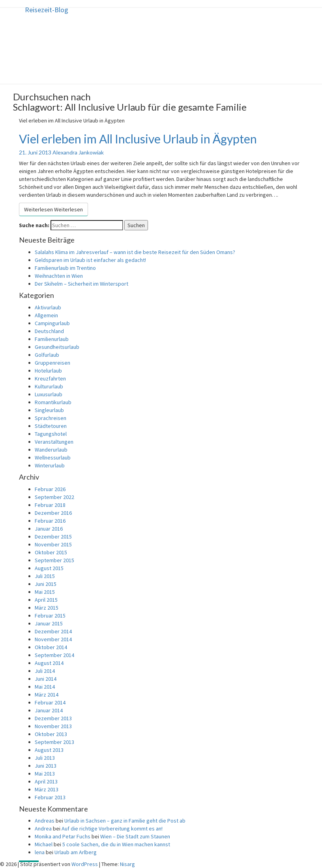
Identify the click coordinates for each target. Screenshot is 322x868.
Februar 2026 (50, 489)
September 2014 (54, 655)
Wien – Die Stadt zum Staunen (135, 836)
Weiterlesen (53, 209)
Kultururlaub (49, 386)
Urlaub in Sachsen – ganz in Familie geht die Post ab (125, 821)
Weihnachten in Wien (59, 276)
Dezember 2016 (53, 513)
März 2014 (47, 695)
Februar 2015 (50, 616)
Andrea (43, 828)
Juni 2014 (46, 679)
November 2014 (53, 639)
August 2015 (49, 568)
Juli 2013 (45, 758)
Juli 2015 (45, 576)
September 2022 (54, 497)
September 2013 (54, 742)
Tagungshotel (51, 434)
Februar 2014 (50, 702)
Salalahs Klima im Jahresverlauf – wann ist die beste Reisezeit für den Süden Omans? (135, 252)
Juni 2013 (46, 766)
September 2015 (54, 560)
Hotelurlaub (48, 371)
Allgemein (46, 315)
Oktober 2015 (51, 552)
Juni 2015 (46, 584)
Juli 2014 (45, 671)
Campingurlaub (52, 323)
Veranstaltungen (54, 442)
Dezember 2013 (53, 718)
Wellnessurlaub (53, 458)
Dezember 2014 (53, 631)
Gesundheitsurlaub (57, 347)
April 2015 (46, 600)
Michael (44, 844)
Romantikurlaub (53, 402)
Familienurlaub (52, 339)
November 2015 (53, 544)
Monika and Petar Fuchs (63, 836)
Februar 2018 (50, 505)
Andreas (45, 821)
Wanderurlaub (51, 450)
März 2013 (47, 789)
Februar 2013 (50, 797)
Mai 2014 (45, 687)
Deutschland (49, 331)
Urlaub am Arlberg (76, 852)
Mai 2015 (45, 592)
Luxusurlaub (49, 394)
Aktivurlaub (48, 307)
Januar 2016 (49, 529)
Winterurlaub (50, 465)
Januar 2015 (49, 623)
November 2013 (53, 726)
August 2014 (49, 663)
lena (40, 852)
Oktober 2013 (51, 734)
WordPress (85, 864)
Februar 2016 (50, 521)
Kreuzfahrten (50, 378)
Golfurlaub (47, 355)
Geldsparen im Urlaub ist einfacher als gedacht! (90, 260)
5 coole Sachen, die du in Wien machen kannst (116, 844)
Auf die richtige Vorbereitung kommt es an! (112, 828)
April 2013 (46, 781)
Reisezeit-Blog (47, 10)
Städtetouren (51, 426)
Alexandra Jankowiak (78, 152)
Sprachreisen (51, 418)
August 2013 (49, 750)
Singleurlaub (49, 410)
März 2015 (47, 608)
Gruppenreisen (52, 363)
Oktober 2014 (51, 647)
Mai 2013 (45, 774)
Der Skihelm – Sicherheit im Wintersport (81, 284)
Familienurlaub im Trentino (65, 268)
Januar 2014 (49, 710)
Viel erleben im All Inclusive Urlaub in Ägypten (138, 139)
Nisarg (127, 864)
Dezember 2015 (53, 537)
